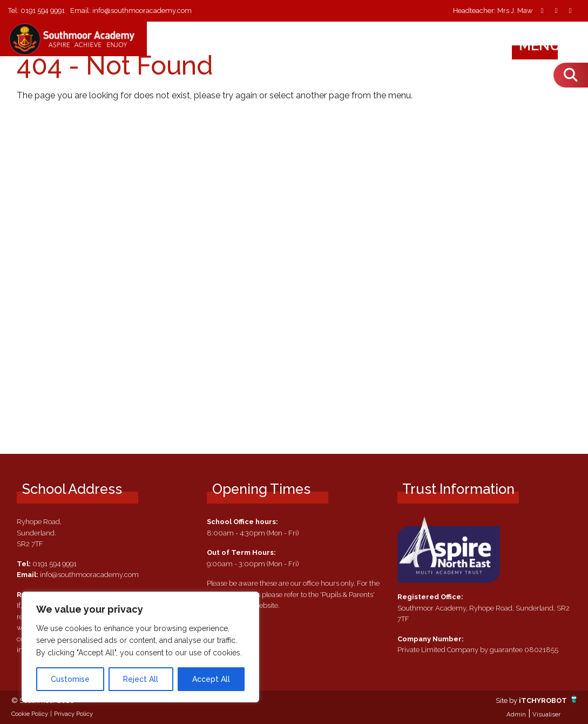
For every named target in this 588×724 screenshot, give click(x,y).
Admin (516, 714)
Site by (507, 700)
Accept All (211, 679)
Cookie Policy (30, 714)
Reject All (141, 679)
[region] (140, 647)
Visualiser (546, 714)
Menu (550, 45)
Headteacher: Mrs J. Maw (493, 11)
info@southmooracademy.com (143, 11)
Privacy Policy (73, 714)
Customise (70, 679)
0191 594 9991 (43, 11)
